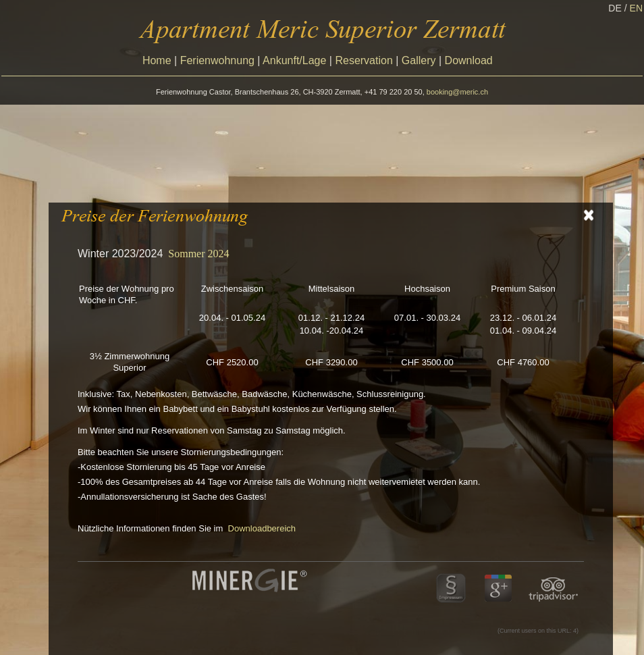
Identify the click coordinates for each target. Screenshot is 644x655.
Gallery (419, 60)
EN (636, 8)
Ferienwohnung (217, 60)
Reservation (364, 60)
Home (157, 60)
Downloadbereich (262, 528)
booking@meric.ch (457, 92)
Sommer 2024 (198, 254)
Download (469, 60)
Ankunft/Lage (294, 60)
